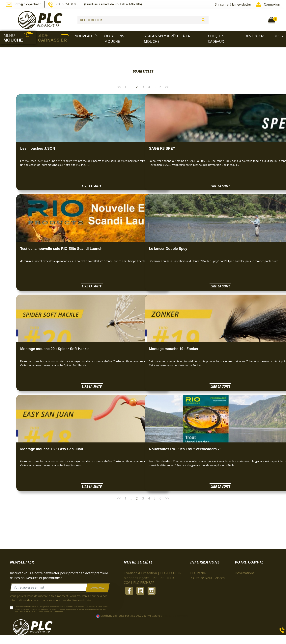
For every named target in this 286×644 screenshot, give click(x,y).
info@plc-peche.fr (24, 5)
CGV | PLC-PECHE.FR (139, 583)
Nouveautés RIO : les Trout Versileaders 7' (185, 449)
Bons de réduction (248, 597)
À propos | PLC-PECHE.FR (143, 587)
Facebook (129, 616)
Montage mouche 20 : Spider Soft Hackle (55, 349)
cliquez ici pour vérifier (176, 625)
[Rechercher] (143, 20)
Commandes (244, 583)
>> (167, 87)
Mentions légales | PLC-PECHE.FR (149, 578)
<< (119, 87)
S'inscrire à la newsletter (233, 4)
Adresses (242, 592)
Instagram (152, 616)
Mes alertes (243, 602)
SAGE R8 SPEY (162, 148)
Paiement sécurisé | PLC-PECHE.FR (150, 592)
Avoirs (239, 587)
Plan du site (132, 606)
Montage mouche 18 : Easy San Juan (52, 449)
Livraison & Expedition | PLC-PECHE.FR (153, 573)
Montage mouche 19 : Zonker (174, 349)
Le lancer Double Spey (168, 249)
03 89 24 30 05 (63, 5)
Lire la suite (79, 186)
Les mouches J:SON (38, 148)
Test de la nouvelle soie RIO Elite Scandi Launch (61, 249)
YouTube (140, 616)
